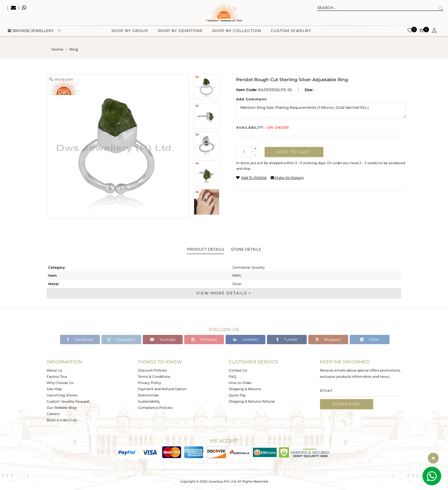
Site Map (54, 389)
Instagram (121, 339)
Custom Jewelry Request (68, 401)
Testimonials (148, 395)
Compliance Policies (155, 408)
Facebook (80, 339)
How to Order (240, 383)
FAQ (232, 377)
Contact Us (238, 370)
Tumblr (287, 339)
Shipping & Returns (245, 389)
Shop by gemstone (180, 31)
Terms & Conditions (154, 377)
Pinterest (204, 339)
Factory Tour (57, 377)
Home (57, 49)
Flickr (370, 339)
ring (74, 49)
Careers (53, 414)
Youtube (163, 339)
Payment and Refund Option (162, 389)
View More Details (224, 293)
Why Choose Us (60, 383)
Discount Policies (152, 370)
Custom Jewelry (291, 31)
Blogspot (328, 339)
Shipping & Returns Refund (252, 401)
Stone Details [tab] (246, 249)
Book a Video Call (62, 420)
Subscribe (347, 404)
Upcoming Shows (62, 395)
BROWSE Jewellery (31, 31)
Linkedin (246, 339)
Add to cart (294, 152)
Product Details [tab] (205, 249)
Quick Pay (237, 395)
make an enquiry (287, 178)
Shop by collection (237, 31)
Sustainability (149, 401)
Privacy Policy (149, 383)
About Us (54, 370)
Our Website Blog (62, 408)
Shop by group (130, 31)
